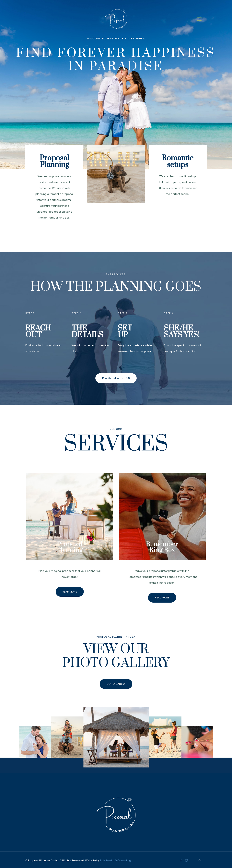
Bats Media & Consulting (116, 860)
